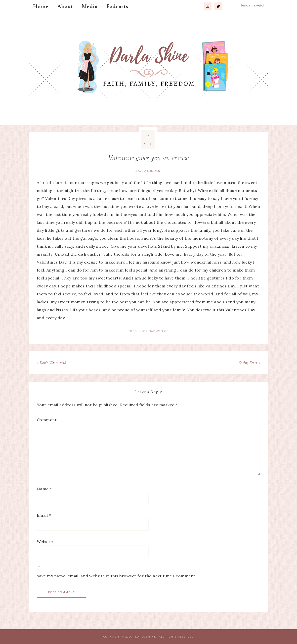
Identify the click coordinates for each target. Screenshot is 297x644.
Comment (47, 420)
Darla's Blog (159, 331)
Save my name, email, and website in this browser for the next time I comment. (117, 576)
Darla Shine (149, 69)
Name (44, 489)
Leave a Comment (148, 171)
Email (44, 515)
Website (45, 542)
